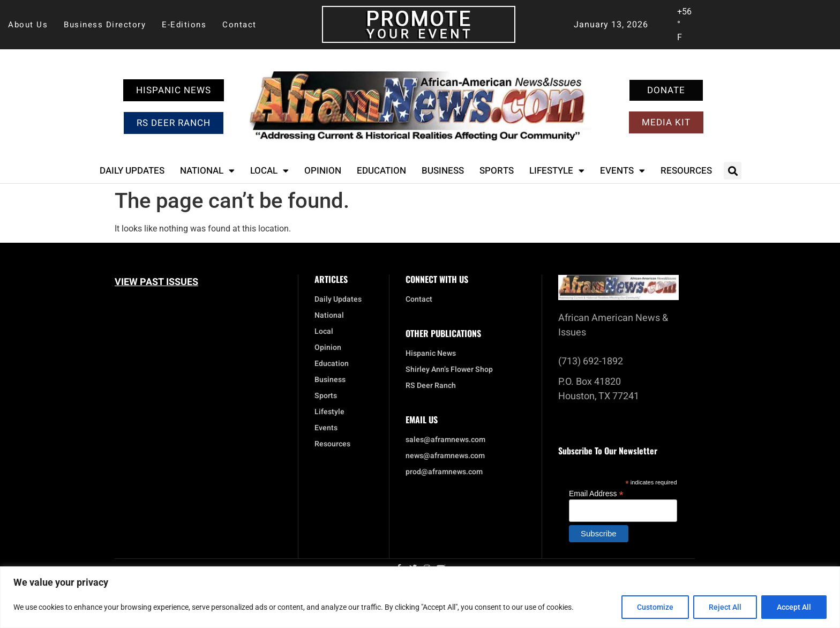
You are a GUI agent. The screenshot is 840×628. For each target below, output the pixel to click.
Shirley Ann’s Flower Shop (449, 370)
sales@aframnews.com (445, 440)
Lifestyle (557, 171)
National (207, 171)
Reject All (725, 607)
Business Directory (105, 25)
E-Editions (184, 25)
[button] (733, 171)
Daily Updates (132, 171)
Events (622, 171)
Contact (239, 25)
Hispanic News (431, 354)
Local (269, 171)
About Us (28, 25)
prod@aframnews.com (444, 472)
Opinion (323, 171)
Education (381, 171)
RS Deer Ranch (431, 386)
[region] (420, 597)
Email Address (596, 493)
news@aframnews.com (445, 456)
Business (443, 171)
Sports (497, 171)
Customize (655, 607)
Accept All (794, 607)
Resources (686, 171)
